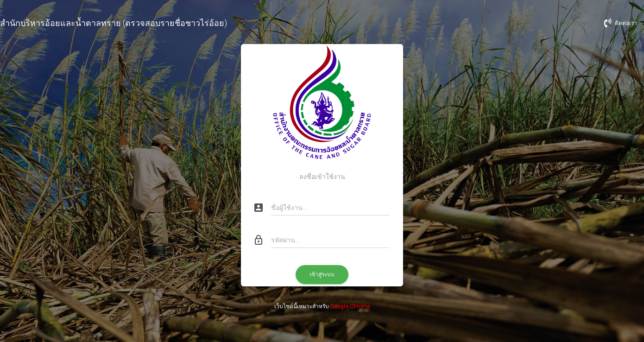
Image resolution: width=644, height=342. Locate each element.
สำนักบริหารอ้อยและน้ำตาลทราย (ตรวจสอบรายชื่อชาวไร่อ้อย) (114, 23)
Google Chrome (350, 306)
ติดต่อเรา (621, 23)
